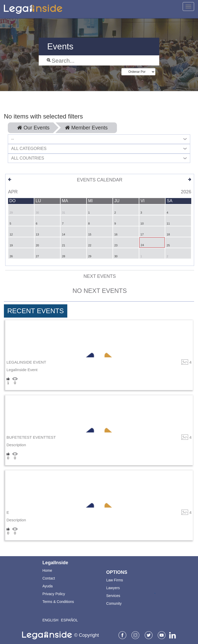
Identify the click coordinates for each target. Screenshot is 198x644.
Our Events (33, 128)
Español (70, 620)
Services (113, 596)
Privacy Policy (54, 594)
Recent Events (36, 311)
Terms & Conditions (58, 602)
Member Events (86, 128)
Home (47, 570)
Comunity (114, 603)
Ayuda (47, 586)
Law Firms (115, 580)
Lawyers (113, 588)
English (50, 620)
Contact (49, 578)
